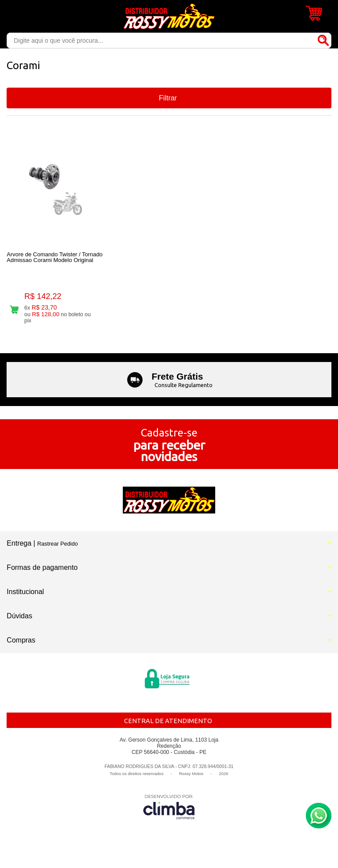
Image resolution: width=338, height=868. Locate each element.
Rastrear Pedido (57, 544)
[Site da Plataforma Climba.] (169, 807)
